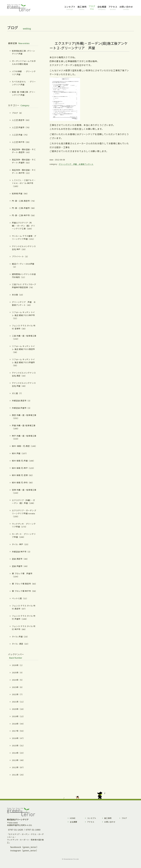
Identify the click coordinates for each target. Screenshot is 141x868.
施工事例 (108, 818)
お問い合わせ (110, 822)
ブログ (124, 818)
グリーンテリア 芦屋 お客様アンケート (76, 164)
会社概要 (74, 822)
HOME (73, 818)
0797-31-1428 (15, 830)
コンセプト (92, 818)
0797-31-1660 (33, 830)
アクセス (91, 822)
